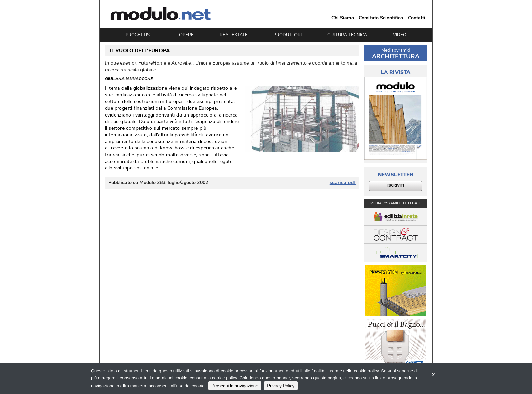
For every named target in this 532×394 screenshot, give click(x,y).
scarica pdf (343, 183)
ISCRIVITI (396, 186)
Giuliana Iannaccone (129, 79)
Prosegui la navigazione (235, 386)
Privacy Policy (281, 386)
